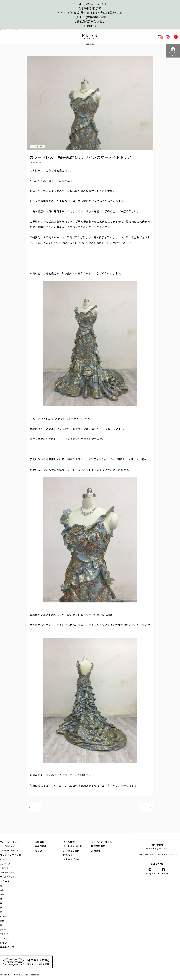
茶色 (2, 894)
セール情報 (69, 842)
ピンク (3, 916)
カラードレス (7, 881)
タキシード (6, 943)
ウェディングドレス (11, 855)
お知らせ (68, 855)
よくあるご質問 (71, 851)
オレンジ (4, 934)
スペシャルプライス (9, 850)
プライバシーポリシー (103, 842)
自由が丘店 (41, 846)
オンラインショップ (9, 842)
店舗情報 (40, 842)
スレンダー (5, 868)
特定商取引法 (98, 846)
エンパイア (5, 864)
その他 (3, 938)
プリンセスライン (8, 872)
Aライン (4, 859)
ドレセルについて (73, 846)
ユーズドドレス (7, 846)
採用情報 (96, 851)
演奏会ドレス (7, 947)
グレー (3, 929)
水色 (2, 890)
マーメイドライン (8, 877)
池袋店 (38, 851)
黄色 (2, 921)
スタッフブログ (37, 146)
